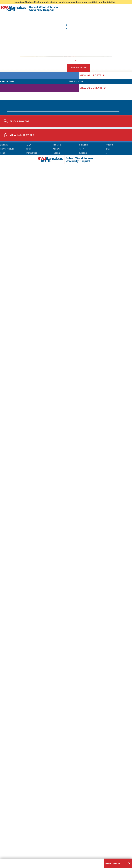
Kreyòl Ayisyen (47, 785)
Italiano (105, 785)
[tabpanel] (66, 304)
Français (106, 781)
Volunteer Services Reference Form (31, 571)
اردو (103, 795)
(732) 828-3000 (31, 646)
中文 (41, 790)
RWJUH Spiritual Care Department (33, 120)
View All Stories (87, 391)
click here (78, 813)
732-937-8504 (35, 100)
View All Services (28, 664)
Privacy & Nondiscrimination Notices (40, 857)
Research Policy (100, 857)
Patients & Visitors (19, 66)
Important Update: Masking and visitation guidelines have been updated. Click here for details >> (68, 2)
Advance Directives (62, 165)
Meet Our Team (17, 579)
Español (59, 795)
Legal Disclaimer (81, 857)
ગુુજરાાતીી (13, 785)
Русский (13, 795)
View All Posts (92, 402)
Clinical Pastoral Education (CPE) (30, 554)
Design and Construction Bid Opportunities (27, 761)
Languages (66, 857)
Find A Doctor (25, 610)
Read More (89, 377)
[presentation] (102, 357)
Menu (7, 863)
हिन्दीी (72, 785)
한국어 (12, 790)
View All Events (93, 474)
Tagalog (75, 781)
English (12, 781)
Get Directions (28, 635)
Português (107, 790)
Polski (73, 790)
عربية (42, 781)
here (46, 104)
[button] (115, 863)
